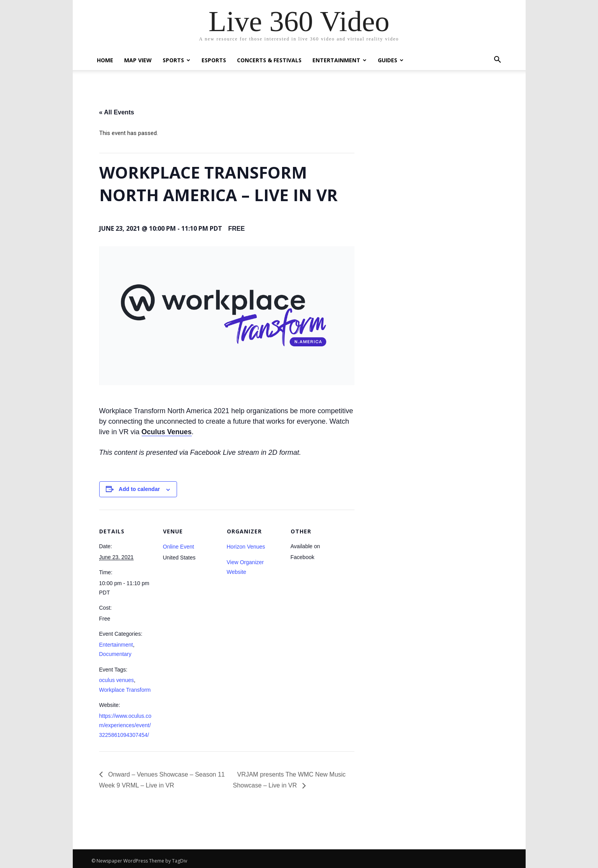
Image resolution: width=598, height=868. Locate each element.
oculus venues (117, 680)
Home (105, 60)
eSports (214, 60)
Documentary (115, 654)
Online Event (179, 547)
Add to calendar (139, 489)
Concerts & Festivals (269, 60)
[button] (498, 60)
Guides (391, 60)
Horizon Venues (246, 547)
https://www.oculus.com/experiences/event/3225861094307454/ (125, 725)
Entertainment (339, 60)
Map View (138, 60)
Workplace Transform (125, 690)
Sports (176, 60)
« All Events (117, 112)
